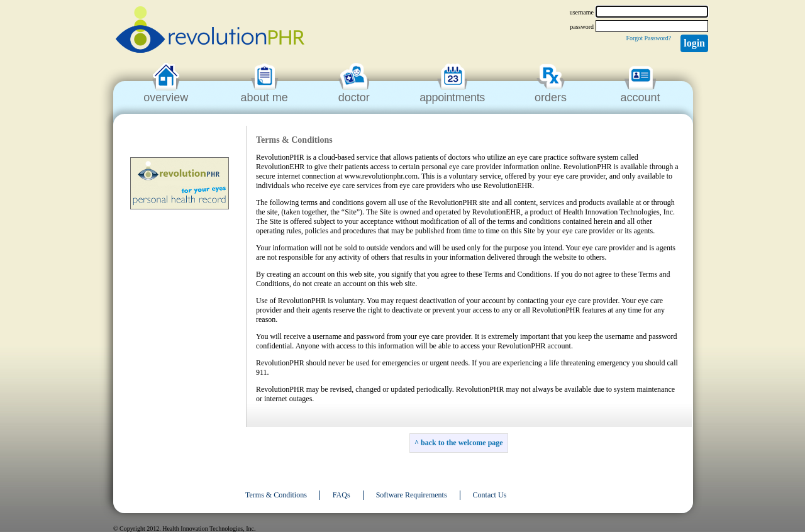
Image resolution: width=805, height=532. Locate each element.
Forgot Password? (648, 38)
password (582, 27)
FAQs (341, 495)
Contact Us (490, 495)
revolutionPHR (210, 31)
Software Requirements (412, 495)
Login (694, 43)
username (582, 12)
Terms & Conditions (276, 495)
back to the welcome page (462, 443)
